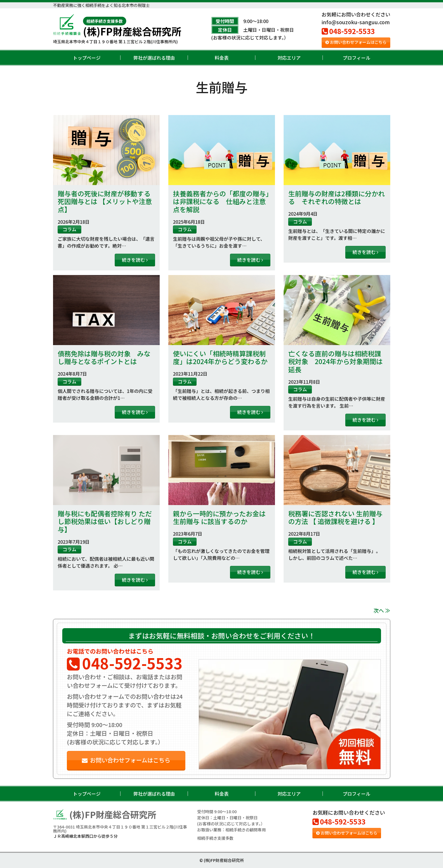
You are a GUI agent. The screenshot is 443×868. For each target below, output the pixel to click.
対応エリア (289, 58)
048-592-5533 (348, 31)
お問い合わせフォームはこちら (356, 42)
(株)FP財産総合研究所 (132, 27)
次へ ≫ (382, 610)
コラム (69, 229)
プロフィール (357, 58)
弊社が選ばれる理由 (154, 58)
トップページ (87, 58)
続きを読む (135, 260)
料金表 (222, 58)
